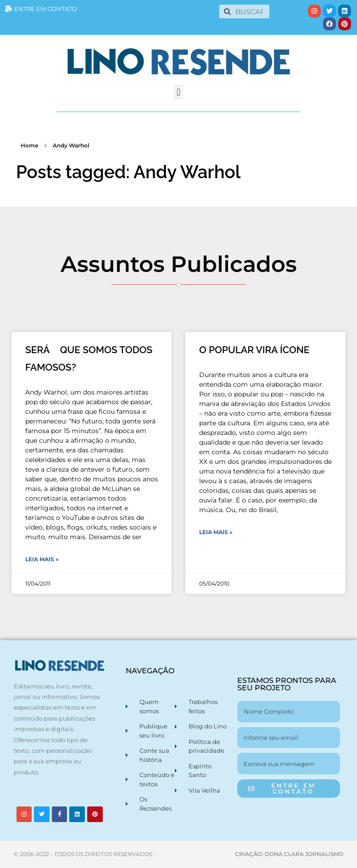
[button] (178, 92)
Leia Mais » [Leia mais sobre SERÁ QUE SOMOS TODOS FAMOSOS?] (42, 559)
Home (29, 145)
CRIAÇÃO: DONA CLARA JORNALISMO (289, 854)
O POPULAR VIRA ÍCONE (254, 350)
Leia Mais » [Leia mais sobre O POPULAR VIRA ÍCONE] (216, 532)
